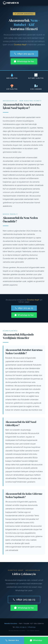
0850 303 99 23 (24, 54)
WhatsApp (32, 627)
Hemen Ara (12, 640)
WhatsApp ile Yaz (24, 61)
